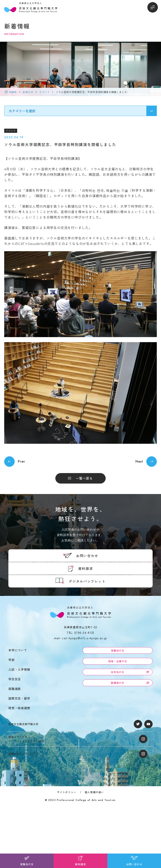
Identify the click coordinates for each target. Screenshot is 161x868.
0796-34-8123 (84, 633)
